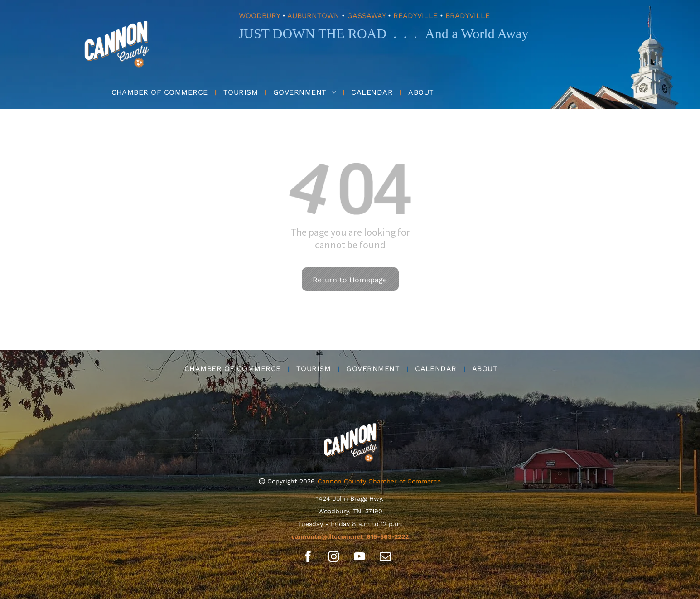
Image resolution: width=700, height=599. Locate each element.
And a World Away (477, 33)
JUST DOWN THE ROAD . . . (328, 33)
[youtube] (360, 558)
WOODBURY (259, 16)
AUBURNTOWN (313, 16)
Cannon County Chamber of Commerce (379, 481)
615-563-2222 (388, 536)
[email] (385, 558)
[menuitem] (161, 92)
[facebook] (308, 558)
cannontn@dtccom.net (327, 536)
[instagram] (334, 558)
